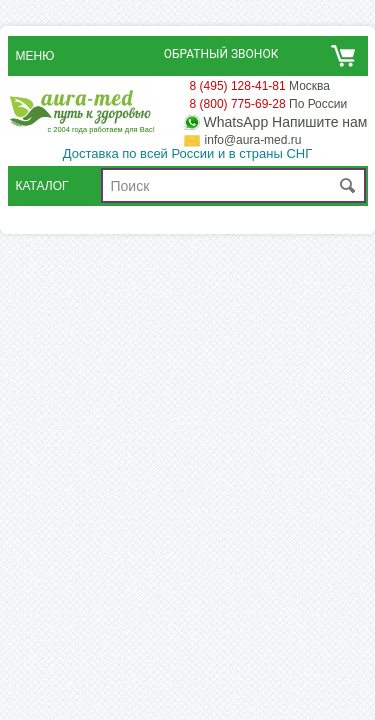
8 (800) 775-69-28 (238, 104)
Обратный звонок (221, 54)
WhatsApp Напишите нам (286, 122)
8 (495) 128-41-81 (238, 86)
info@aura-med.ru (253, 140)
